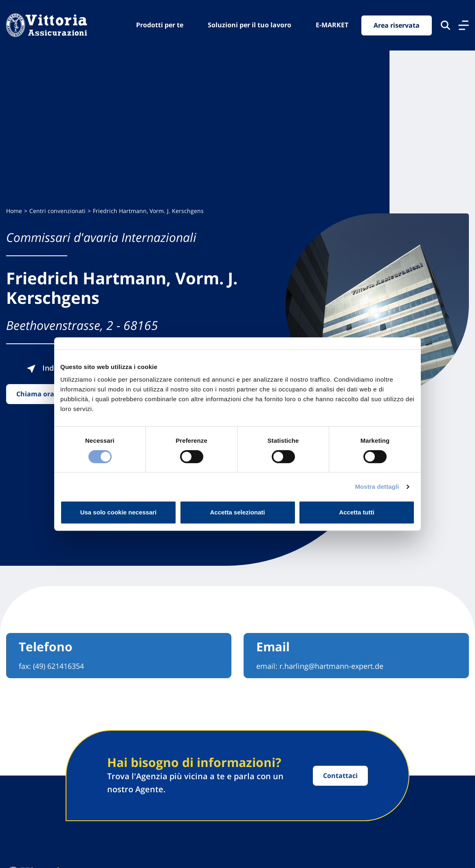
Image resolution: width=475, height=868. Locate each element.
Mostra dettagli (377, 487)
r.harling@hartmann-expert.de (331, 666)
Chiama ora (35, 394)
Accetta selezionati (237, 512)
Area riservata (397, 25)
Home (14, 211)
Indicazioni (53, 368)
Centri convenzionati (57, 211)
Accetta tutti (357, 512)
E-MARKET (332, 25)
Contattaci (340, 776)
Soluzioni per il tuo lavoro (250, 25)
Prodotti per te (160, 25)
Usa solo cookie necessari (119, 512)
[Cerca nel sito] (445, 25)
